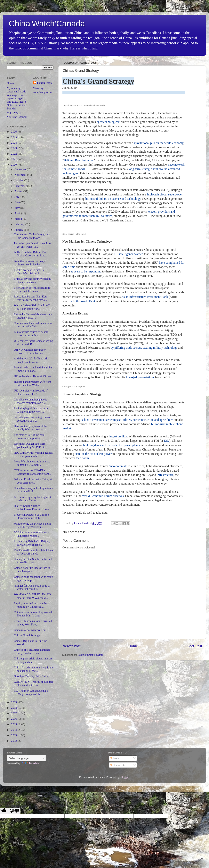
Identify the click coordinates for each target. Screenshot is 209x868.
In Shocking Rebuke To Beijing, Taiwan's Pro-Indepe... (32, 543)
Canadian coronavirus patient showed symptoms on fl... (30, 401)
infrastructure (165, 475)
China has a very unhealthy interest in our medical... (34, 490)
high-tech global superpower (165, 194)
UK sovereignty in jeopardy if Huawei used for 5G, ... (31, 392)
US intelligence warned (129, 254)
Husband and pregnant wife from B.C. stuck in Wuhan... (32, 383)
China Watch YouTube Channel (17, 115)
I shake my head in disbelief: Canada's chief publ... (30, 272)
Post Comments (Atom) (91, 655)
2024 (14, 143)
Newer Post (71, 646)
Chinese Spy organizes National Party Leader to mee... (32, 651)
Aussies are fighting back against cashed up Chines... (32, 499)
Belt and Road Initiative (79, 160)
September (21, 186)
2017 (14, 713)
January (19, 230)
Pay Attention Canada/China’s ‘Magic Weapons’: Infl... (31, 692)
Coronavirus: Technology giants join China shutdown (32, 236)
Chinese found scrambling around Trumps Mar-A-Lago (33, 614)
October (20, 180)
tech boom (82, 458)
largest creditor (118, 436)
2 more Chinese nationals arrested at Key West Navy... (33, 623)
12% (166, 441)
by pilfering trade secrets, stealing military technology (144, 348)
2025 (14, 137)
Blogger (125, 777)
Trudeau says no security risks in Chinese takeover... (32, 280)
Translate (30, 763)
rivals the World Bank (82, 301)
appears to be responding (86, 271)
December (21, 169)
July (17, 197)
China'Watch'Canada (47, 24)
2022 (14, 154)
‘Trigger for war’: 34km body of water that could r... (32, 587)
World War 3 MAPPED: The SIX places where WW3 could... (33, 596)
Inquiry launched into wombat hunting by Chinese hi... (31, 605)
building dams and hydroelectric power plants (111, 445)
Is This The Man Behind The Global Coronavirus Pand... (31, 254)
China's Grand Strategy (27, 635)
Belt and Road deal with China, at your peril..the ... (33, 481)
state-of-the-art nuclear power (93, 454)
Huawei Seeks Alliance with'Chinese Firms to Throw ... (33, 507)
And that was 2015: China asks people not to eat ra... (31, 360)
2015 (14, 724)
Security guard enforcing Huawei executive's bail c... (32, 419)
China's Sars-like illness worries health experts (32, 569)
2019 (14, 702)
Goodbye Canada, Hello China (31, 676)
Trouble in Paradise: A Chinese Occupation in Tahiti (31, 516)
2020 (14, 165)
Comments (117, 765)
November (21, 175)
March (19, 219)
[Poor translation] (14, 811)
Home (133, 646)
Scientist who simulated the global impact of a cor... (33, 369)
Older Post (194, 646)
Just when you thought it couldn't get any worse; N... (32, 245)
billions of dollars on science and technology (113, 199)
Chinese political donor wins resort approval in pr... (33, 578)
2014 (14, 730)
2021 (14, 159)
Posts (114, 758)
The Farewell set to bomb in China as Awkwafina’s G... (33, 552)
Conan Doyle (45, 83)
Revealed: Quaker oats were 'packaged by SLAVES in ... (31, 445)
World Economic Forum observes (103, 496)
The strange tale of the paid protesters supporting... (29, 437)
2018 (14, 708)
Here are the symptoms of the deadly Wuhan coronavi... (30, 428)
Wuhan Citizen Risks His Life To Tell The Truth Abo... (32, 307)
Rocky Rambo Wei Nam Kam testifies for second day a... (31, 298)
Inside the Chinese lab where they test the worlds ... (33, 316)
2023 (14, 148)
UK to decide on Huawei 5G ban (32, 376)
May (18, 208)
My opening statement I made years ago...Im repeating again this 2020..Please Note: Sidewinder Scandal (17, 98)
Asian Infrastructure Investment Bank (145, 297)
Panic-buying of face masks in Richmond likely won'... (31, 410)
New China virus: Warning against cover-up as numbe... (33, 454)
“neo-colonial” (118, 466)
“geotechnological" (109, 122)
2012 (14, 741)
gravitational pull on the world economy (159, 143)
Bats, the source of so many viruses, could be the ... (29, 263)
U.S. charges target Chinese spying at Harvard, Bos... (33, 343)
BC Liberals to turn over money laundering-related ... (32, 534)
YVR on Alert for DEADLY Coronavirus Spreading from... (32, 472)
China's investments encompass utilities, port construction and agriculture (127, 420)
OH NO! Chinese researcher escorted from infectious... (30, 351)
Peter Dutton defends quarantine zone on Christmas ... (32, 289)
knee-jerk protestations (140, 377)
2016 (14, 719)
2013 (14, 735)
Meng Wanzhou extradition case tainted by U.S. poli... (32, 463)
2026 (14, 132)
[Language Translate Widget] (26, 758)
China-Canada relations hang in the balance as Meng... (34, 669)
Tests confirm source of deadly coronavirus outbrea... (31, 334)
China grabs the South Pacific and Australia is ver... (33, 561)
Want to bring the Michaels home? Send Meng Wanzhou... (33, 525)
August (19, 191)
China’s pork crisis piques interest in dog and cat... (33, 660)
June (18, 202)
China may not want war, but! (31, 630)
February (20, 224)
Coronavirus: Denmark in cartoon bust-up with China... (33, 325)
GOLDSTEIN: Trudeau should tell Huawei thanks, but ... (33, 683)
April (18, 213)
